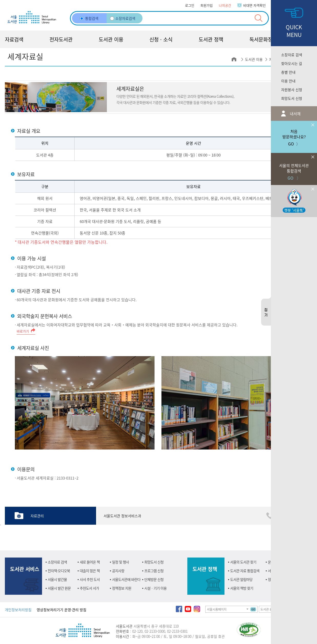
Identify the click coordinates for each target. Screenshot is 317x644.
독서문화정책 (263, 39)
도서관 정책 (211, 39)
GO (253, 609)
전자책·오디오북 (59, 571)
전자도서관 (61, 39)
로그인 (190, 5)
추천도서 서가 (89, 588)
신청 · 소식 (161, 39)
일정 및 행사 (120, 562)
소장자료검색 (123, 18)
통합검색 (89, 18)
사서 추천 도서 (90, 579)
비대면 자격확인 (254, 5)
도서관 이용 (111, 39)
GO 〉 (294, 167)
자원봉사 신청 (292, 90)
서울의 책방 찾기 (242, 588)
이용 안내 (288, 81)
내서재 (295, 114)
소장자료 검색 (292, 55)
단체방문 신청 (154, 579)
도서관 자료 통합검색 (245, 571)
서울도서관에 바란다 (126, 579)
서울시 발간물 (57, 579)
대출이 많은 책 (90, 571)
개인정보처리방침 (18, 610)
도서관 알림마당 (241, 579)
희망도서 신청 (292, 98)
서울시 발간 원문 (59, 588)
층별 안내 (288, 72)
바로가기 (23, 331)
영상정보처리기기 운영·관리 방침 (62, 610)
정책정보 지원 (122, 588)
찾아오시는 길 (292, 63)
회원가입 (207, 5)
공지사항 (118, 571)
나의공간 (225, 5)
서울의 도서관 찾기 (243, 562)
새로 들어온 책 (90, 562)
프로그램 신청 (154, 571)
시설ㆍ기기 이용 (155, 588)
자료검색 (14, 39)
